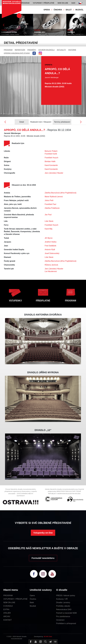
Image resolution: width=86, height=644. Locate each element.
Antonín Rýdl (50, 250)
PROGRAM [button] (25, 3)
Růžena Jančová (51, 265)
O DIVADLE (8, 606)
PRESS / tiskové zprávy (66, 596)
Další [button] (73, 3)
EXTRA (6, 609)
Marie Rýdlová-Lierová (54, 197)
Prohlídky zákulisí (63, 606)
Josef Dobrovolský (52, 253)
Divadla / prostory (63, 602)
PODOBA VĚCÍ (40, 32)
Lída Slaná (49, 221)
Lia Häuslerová (51, 271)
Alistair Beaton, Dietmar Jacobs (10, 34)
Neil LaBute (38, 34)
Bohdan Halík (50, 161)
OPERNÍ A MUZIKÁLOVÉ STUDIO (17, 53)
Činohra (33, 599)
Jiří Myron (49, 238)
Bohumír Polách (51, 151)
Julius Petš (49, 200)
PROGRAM (8, 50)
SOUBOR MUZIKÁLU (46, 50)
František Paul (50, 204)
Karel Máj (48, 229)
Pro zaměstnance (63, 616)
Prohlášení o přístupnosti (66, 623)
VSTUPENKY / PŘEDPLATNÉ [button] (44, 3)
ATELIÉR (7, 613)
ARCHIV (7, 616)
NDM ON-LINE (9, 602)
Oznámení (60, 620)
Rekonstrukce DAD (64, 609)
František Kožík (51, 154)
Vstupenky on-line (43, 533)
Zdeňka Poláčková (52, 208)
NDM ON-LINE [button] (63, 3)
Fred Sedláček (50, 246)
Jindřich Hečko (51, 242)
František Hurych (51, 158)
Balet (32, 602)
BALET (69, 10)
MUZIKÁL (80, 10)
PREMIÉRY (32, 50)
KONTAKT (8, 620)
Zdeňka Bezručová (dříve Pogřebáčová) (61, 193)
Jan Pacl (48, 215)
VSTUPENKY (15, 300)
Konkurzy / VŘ (62, 599)
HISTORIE (72, 50)
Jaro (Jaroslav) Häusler (54, 173)
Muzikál (33, 606)
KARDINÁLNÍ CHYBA (9, 32)
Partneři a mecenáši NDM (66, 613)
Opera (32, 596)
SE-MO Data (48, 637)
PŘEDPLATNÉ (43, 300)
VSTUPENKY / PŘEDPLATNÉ (15, 599)
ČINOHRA (58, 10)
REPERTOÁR (20, 50)
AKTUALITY (61, 50)
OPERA (47, 10)
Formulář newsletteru (43, 558)
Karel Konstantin (51, 165)
